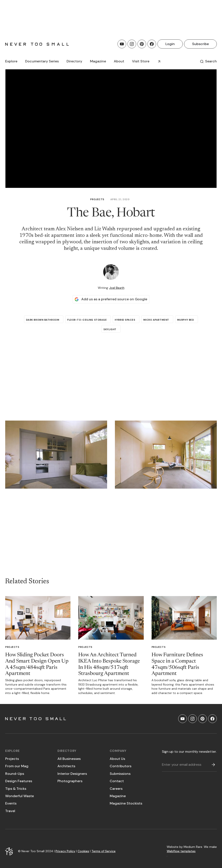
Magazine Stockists (126, 803)
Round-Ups (15, 774)
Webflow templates (181, 851)
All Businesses (69, 759)
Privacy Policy (65, 851)
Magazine (118, 796)
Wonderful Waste (20, 796)
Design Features (19, 781)
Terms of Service (104, 851)
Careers (116, 789)
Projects (97, 199)
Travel (10, 811)
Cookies (83, 851)
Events (11, 803)
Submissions (120, 774)
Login (170, 44)
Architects (66, 766)
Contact (117, 781)
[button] (11, 61)
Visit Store (141, 61)
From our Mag (17, 766)
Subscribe (200, 44)
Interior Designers (72, 774)
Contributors (121, 766)
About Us (117, 759)
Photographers (70, 781)
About (119, 61)
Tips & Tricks (16, 789)
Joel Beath (117, 288)
